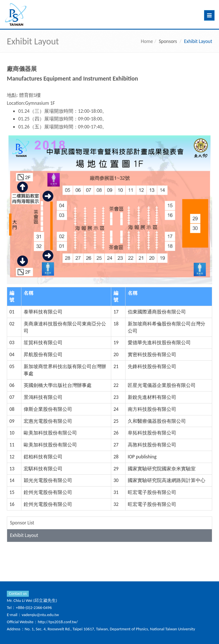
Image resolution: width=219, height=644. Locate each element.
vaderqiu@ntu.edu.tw (40, 615)
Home (147, 41)
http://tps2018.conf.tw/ (58, 622)
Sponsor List (22, 523)
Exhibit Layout (24, 535)
